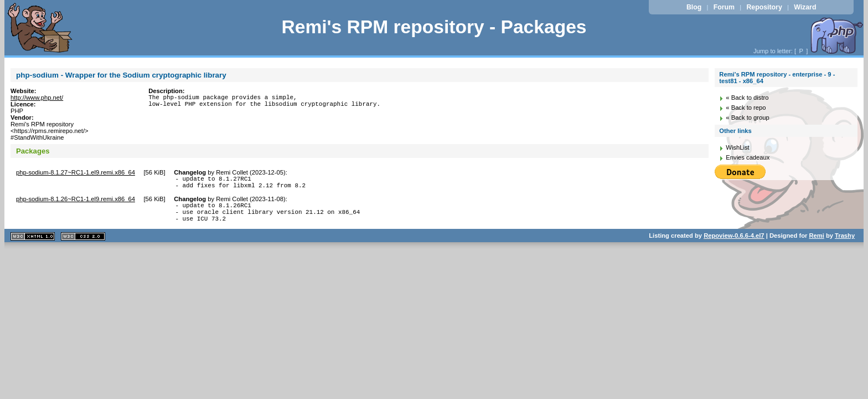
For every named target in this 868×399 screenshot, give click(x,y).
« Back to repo (746, 108)
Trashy (845, 244)
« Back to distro (747, 98)
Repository (764, 7)
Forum (724, 7)
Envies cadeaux (748, 157)
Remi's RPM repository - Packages (434, 27)
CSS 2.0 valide (83, 245)
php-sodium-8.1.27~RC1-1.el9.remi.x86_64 (76, 172)
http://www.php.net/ (37, 98)
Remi (816, 244)
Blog (694, 7)
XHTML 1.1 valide (33, 245)
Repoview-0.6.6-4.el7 (734, 244)
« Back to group (747, 117)
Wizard (805, 7)
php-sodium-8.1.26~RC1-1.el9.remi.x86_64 (76, 202)
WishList (737, 147)
